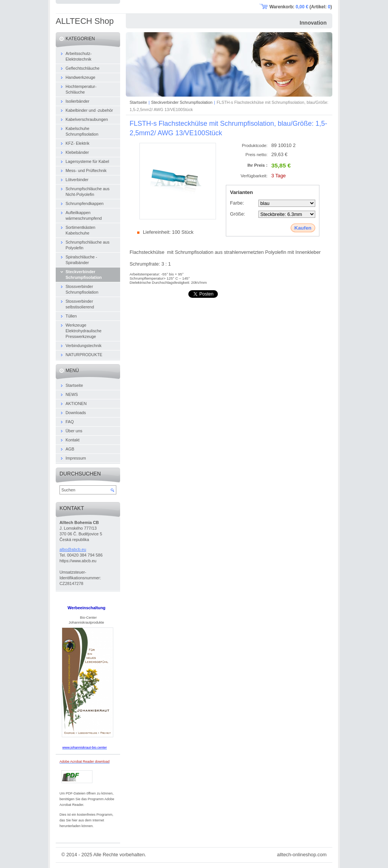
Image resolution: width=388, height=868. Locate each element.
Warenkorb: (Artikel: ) (301, 7)
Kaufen (303, 228)
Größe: (238, 214)
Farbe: (237, 203)
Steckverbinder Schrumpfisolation (182, 102)
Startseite (138, 102)
